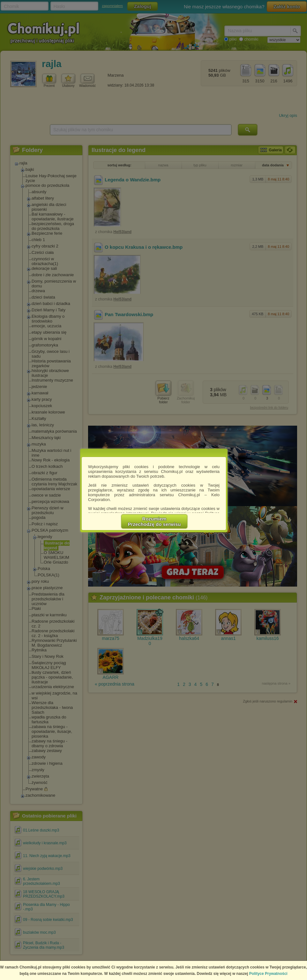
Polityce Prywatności (268, 974)
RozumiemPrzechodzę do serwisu (154, 521)
